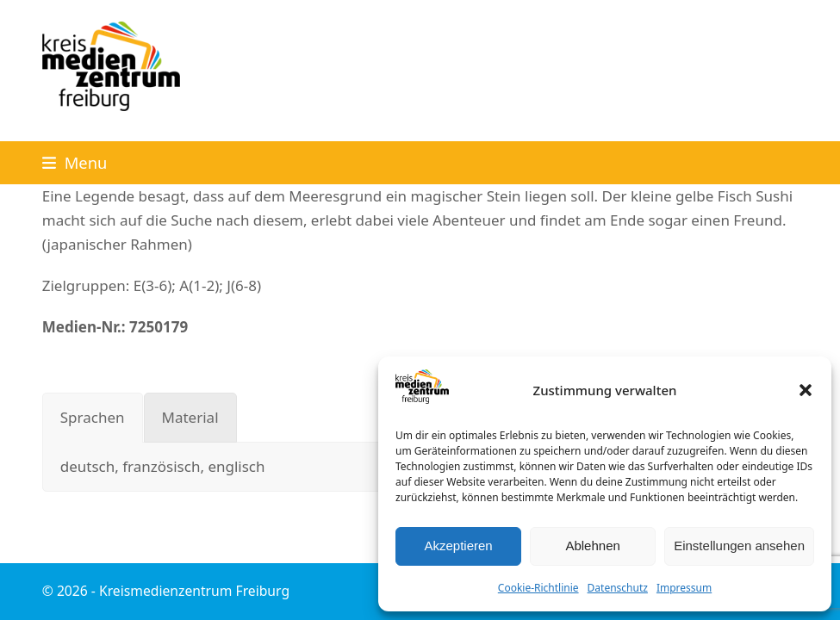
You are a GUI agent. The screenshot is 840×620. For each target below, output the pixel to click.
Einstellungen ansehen (739, 546)
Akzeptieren (458, 546)
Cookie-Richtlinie (538, 588)
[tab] (93, 418)
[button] (806, 390)
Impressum (684, 588)
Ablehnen (592, 546)
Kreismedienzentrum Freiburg (194, 591)
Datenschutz (618, 588)
